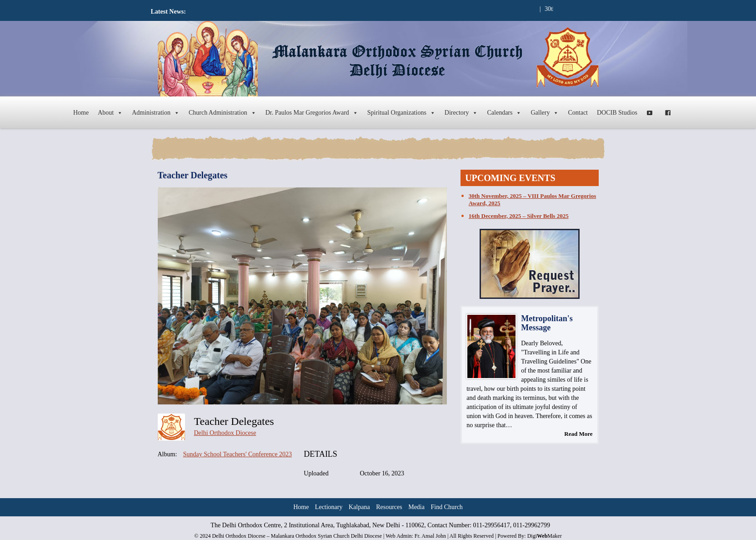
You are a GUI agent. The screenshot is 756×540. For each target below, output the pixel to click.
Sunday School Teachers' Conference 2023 (238, 454)
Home (81, 113)
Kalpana (359, 507)
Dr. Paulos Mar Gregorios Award (312, 113)
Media (416, 507)
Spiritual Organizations (401, 113)
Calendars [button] (504, 113)
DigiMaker (545, 536)
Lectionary (329, 507)
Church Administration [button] (223, 113)
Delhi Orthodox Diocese (225, 433)
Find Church (446, 507)
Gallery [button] (545, 113)
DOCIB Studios (617, 113)
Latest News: (168, 12)
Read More (578, 434)
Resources (389, 507)
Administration (156, 113)
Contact (578, 113)
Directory (461, 113)
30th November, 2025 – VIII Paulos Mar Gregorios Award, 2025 (532, 199)
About (110, 113)
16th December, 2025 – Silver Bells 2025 (519, 216)
